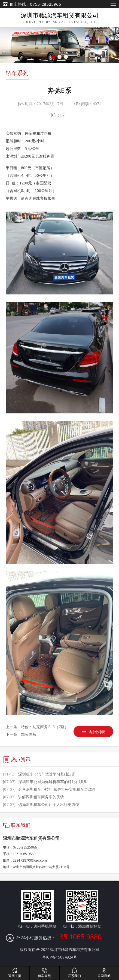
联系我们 (74, 973)
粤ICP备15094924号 (60, 957)
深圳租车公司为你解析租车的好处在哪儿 (45, 782)
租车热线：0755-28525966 (35, 4)
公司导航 (104, 973)
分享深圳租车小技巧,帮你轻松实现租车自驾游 (49, 789)
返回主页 (15, 973)
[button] (53, 57)
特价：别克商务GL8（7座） (45, 727)
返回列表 (97, 731)
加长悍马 (29, 734)
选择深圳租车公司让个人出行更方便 (41, 804)
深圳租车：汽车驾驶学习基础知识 (39, 774)
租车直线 (44, 973)
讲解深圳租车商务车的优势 (33, 797)
